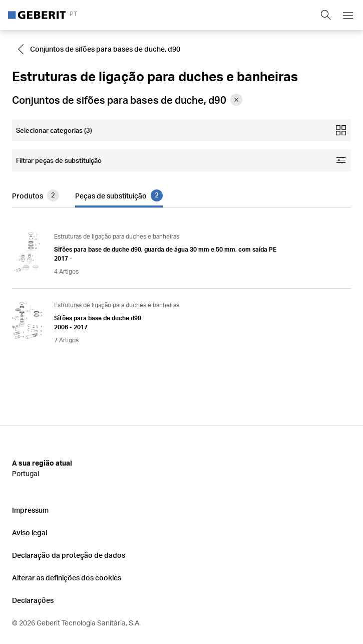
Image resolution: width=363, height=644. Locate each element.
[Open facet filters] (181, 160)
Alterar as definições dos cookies (67, 578)
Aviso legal (30, 532)
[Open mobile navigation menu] (348, 15)
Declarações (33, 600)
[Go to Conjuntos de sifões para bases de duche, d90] (100, 49)
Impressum (30, 510)
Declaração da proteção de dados (69, 555)
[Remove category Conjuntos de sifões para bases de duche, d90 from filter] (236, 100)
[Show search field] (326, 15)
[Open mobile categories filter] (181, 130)
